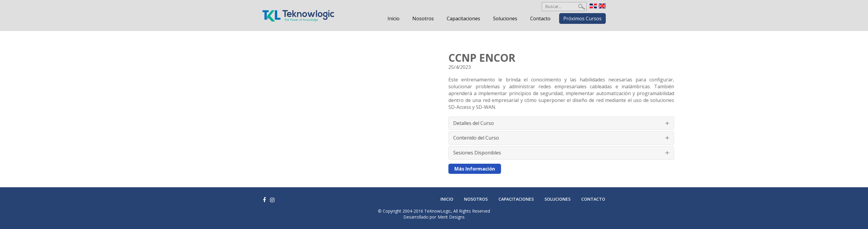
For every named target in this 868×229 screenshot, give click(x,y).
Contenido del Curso (536, 138)
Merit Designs (451, 217)
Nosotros (423, 18)
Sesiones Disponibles (537, 153)
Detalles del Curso (533, 123)
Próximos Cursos (582, 18)
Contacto (540, 18)
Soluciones (505, 18)
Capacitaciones (463, 18)
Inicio (393, 18)
